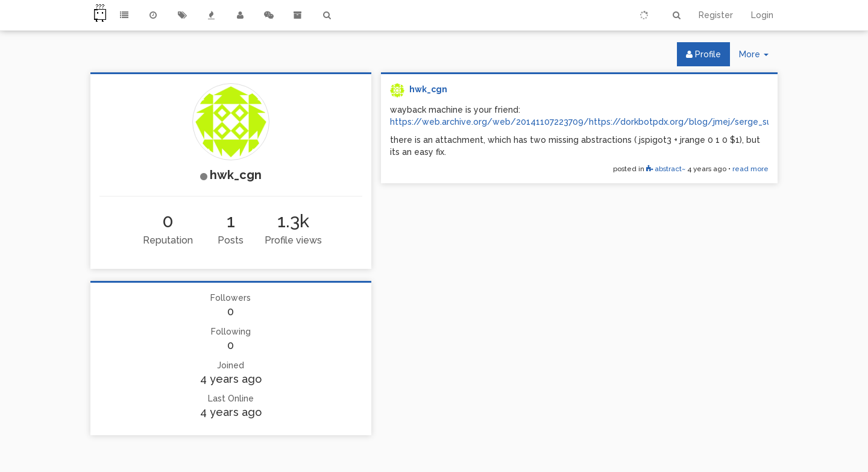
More (758, 57)
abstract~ (666, 169)
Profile (703, 54)
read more (750, 169)
